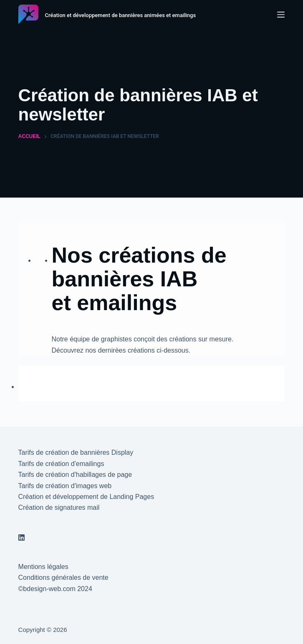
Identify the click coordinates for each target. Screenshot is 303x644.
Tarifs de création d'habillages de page (75, 475)
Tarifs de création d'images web (65, 486)
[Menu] (281, 15)
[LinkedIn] (21, 538)
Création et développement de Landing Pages (86, 497)
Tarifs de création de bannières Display (76, 452)
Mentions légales (43, 567)
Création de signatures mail (59, 507)
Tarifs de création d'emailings (61, 464)
